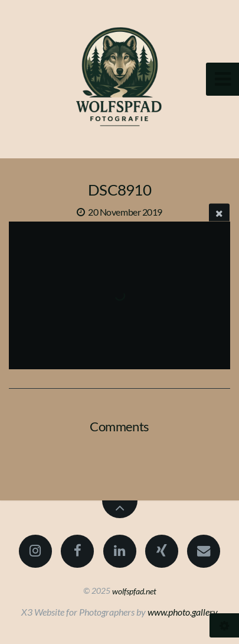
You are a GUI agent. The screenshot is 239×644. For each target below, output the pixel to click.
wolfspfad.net (134, 591)
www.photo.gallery (183, 612)
